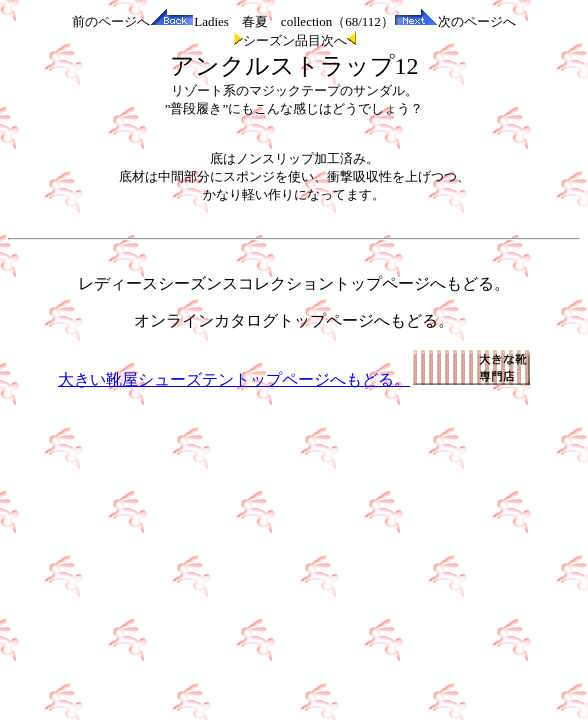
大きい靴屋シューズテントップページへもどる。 (294, 379)
